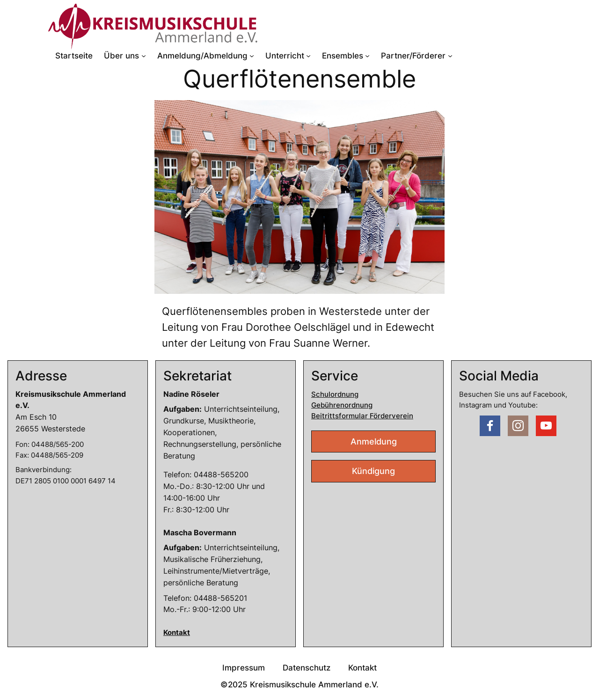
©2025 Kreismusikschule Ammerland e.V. (299, 685)
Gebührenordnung (342, 405)
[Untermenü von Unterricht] (308, 56)
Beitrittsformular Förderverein (362, 416)
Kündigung (373, 471)
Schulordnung (335, 394)
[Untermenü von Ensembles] (367, 56)
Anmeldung (374, 441)
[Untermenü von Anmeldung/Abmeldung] (252, 56)
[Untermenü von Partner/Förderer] (450, 56)
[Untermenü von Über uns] (144, 56)
